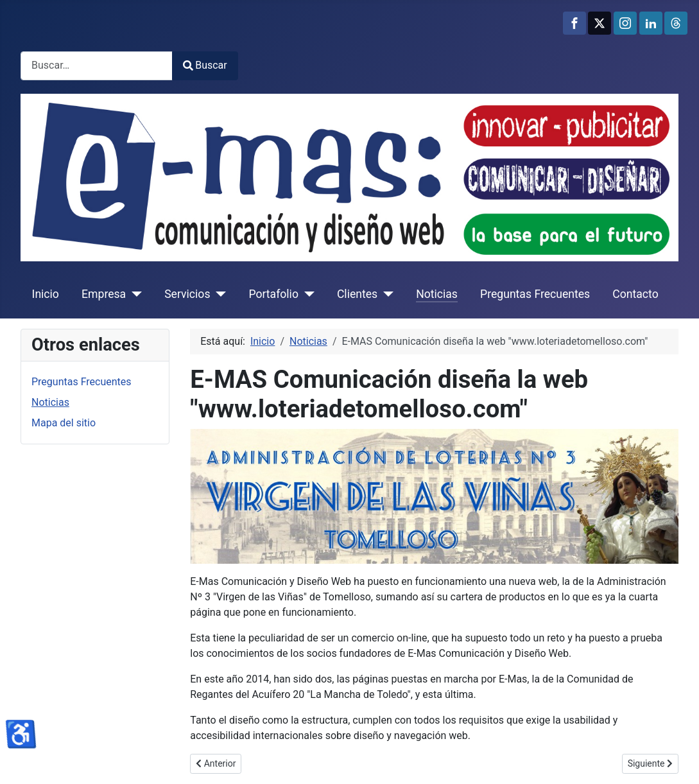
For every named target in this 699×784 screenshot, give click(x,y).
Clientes (357, 294)
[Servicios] (218, 294)
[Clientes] (385, 294)
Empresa (104, 294)
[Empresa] (134, 294)
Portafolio (273, 294)
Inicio (46, 294)
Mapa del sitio (64, 423)
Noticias (437, 294)
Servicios (187, 294)
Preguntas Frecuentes (535, 294)
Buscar (205, 65)
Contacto (635, 294)
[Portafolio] (306, 294)
